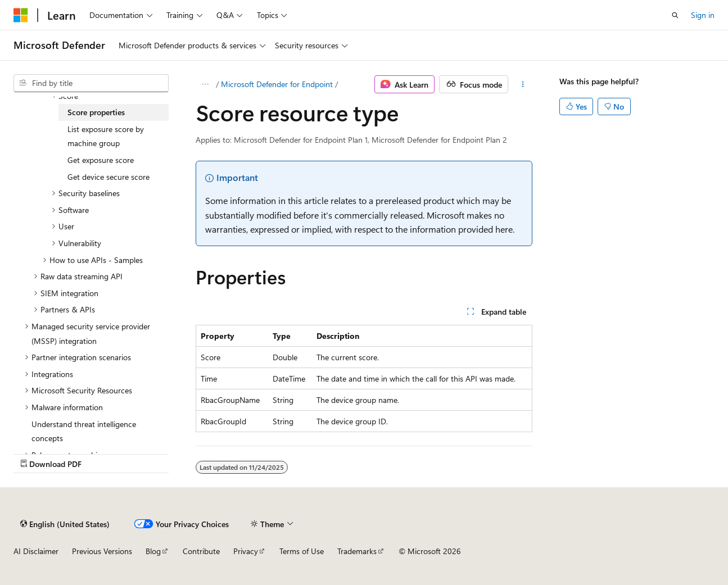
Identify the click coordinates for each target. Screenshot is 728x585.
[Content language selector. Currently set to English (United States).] (65, 524)
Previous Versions (102, 551)
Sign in (703, 15)
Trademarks (357, 551)
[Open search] (675, 15)
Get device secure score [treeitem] (108, 177)
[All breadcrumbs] (205, 84)
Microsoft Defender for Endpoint (277, 84)
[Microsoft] (21, 15)
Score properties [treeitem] (96, 112)
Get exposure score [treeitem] (101, 160)
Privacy (246, 551)
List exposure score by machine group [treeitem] (106, 136)
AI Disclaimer (36, 551)
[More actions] (523, 84)
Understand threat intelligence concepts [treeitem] (84, 431)
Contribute (201, 551)
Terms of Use (302, 551)
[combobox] (91, 83)
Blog (153, 551)
